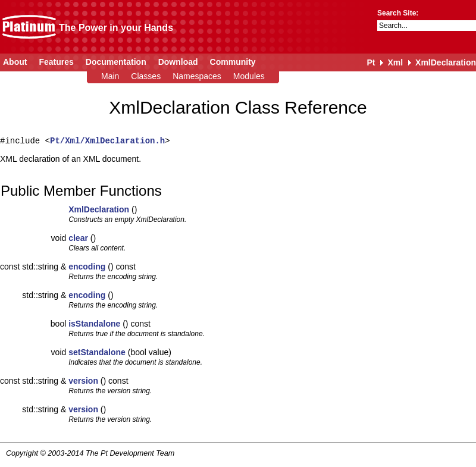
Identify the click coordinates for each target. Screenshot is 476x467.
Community (233, 62)
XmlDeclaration (446, 62)
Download (178, 62)
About (15, 62)
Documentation (116, 62)
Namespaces (197, 76)
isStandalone (94, 324)
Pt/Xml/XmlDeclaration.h (107, 141)
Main (110, 76)
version (83, 381)
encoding (87, 267)
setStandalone (97, 352)
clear (78, 238)
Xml (395, 62)
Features (56, 62)
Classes (146, 76)
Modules (249, 76)
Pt (371, 62)
